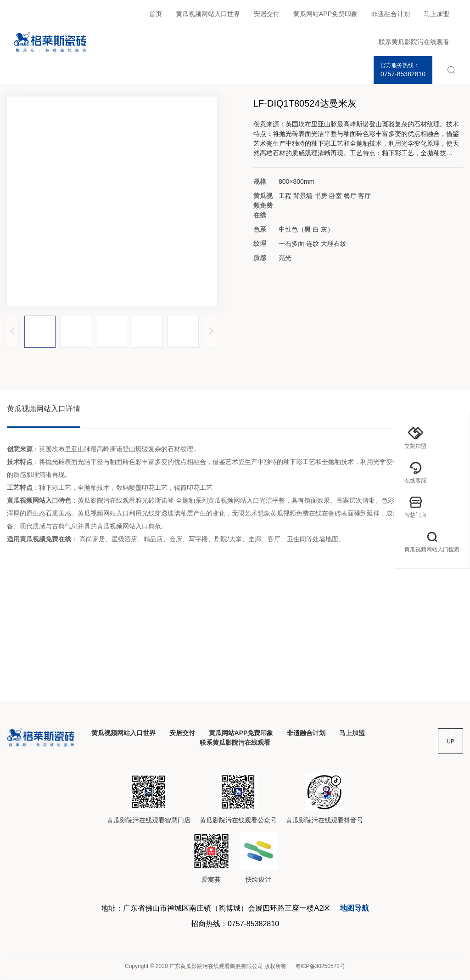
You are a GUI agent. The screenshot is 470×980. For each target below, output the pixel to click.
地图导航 (354, 908)
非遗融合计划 (391, 14)
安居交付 (267, 14)
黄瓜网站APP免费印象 (325, 14)
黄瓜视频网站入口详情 (44, 409)
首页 (156, 14)
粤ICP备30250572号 (320, 966)
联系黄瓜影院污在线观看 (414, 42)
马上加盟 (436, 14)
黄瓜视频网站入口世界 (208, 14)
